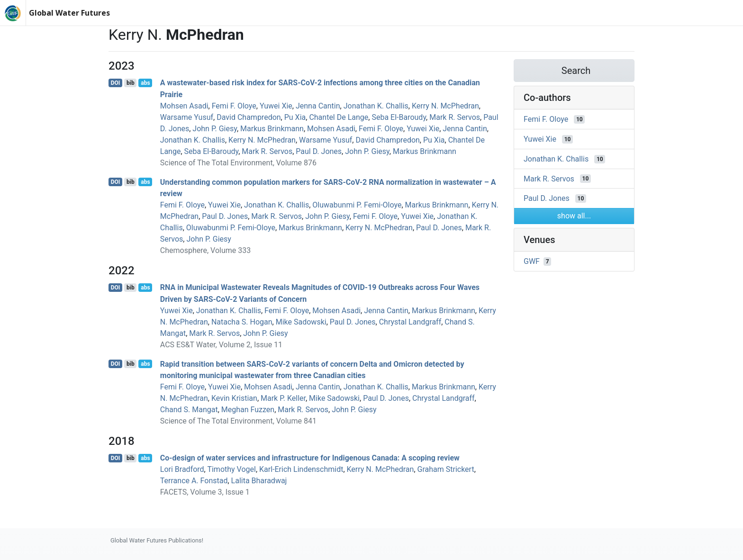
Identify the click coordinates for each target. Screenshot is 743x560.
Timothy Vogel (231, 469)
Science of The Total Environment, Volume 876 (238, 163)
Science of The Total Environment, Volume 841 (238, 421)
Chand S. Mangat (189, 410)
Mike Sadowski (301, 322)
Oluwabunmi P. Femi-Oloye (357, 205)
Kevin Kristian (234, 398)
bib (131, 83)
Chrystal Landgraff (410, 322)
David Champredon (249, 117)
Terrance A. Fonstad (194, 481)
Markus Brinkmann (272, 129)
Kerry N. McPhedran (445, 106)
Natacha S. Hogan (242, 322)
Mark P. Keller (283, 398)
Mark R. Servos (455, 117)
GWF (532, 261)
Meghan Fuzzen (248, 410)
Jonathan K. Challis (376, 106)
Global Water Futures (69, 13)
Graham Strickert (446, 469)
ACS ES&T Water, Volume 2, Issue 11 (221, 345)
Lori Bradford (182, 469)
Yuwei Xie (276, 106)
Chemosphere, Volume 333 (205, 250)
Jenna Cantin (318, 106)
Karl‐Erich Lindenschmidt (301, 469)
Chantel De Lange (339, 117)
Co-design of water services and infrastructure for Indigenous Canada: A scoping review (310, 458)
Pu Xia (295, 117)
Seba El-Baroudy (399, 117)
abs (145, 83)
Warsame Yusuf (187, 117)
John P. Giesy (215, 129)
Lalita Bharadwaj (259, 481)
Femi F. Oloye (234, 106)
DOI (116, 83)
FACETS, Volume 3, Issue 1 (205, 492)
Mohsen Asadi (184, 106)
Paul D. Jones (319, 151)
